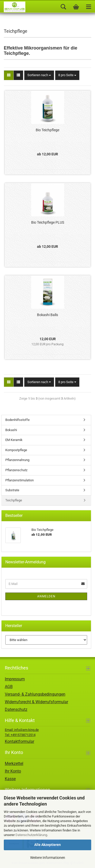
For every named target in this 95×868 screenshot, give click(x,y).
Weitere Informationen (48, 858)
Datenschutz (16, 709)
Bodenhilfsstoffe (17, 420)
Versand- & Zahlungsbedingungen (35, 694)
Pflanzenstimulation (20, 480)
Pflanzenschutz (16, 470)
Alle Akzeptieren (48, 845)
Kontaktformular (20, 741)
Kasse (10, 779)
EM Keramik (14, 440)
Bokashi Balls (48, 315)
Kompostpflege (16, 450)
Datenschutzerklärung (31, 835)
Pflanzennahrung (17, 460)
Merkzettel (14, 764)
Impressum (15, 679)
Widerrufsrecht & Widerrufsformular (36, 702)
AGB (9, 687)
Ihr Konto (13, 771)
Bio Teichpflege (48, 130)
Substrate (12, 490)
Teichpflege (14, 500)
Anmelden (46, 596)
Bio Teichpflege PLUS (48, 222)
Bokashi (11, 430)
